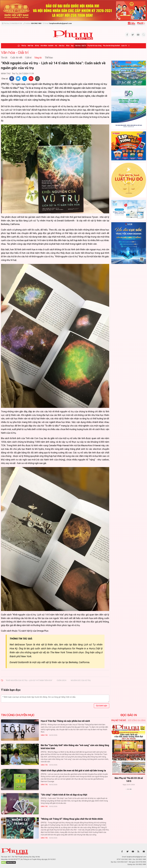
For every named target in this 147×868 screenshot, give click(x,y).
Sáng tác (44, 735)
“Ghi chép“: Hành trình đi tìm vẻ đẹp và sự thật (64, 795)
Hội (56, 46)
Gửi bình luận (102, 706)
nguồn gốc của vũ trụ (81, 680)
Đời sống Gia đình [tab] (137, 720)
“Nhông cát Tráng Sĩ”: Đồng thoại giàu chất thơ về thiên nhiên (72, 819)
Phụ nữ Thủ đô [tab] (119, 720)
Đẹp (72, 46)
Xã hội (37, 46)
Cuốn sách (62, 680)
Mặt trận (30, 46)
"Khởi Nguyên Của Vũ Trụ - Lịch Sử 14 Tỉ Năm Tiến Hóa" (29, 680)
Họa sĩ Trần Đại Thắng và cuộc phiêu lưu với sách (65, 721)
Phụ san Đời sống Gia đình (111, 46)
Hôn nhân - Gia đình (47, 46)
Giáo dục (62, 46)
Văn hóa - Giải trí (80, 46)
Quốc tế (124, 46)
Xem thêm (129, 794)
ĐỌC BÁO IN (129, 715)
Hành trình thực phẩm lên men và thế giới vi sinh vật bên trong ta (73, 771)
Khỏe (68, 46)
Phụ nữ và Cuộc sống (94, 46)
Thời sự (24, 46)
